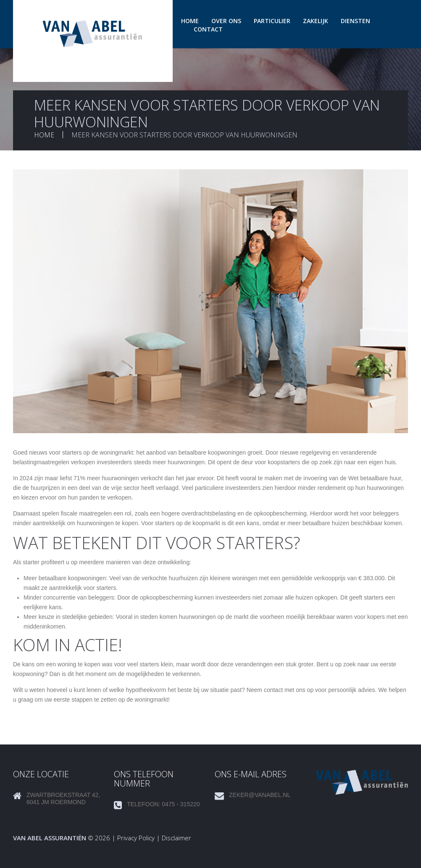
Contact (208, 29)
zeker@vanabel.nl (260, 795)
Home (190, 21)
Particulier (272, 21)
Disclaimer (176, 838)
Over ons (226, 21)
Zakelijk (316, 21)
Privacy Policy (136, 838)
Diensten (355, 21)
